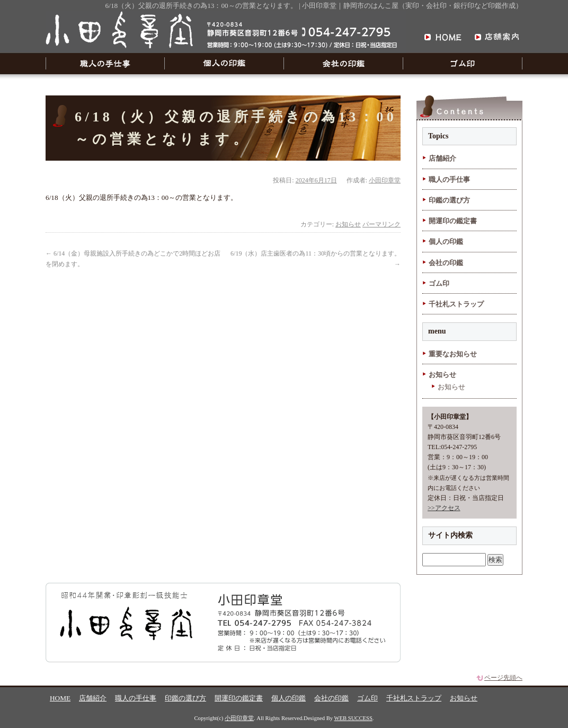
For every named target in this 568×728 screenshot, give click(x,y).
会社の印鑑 (344, 64)
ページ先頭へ (503, 678)
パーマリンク (381, 224)
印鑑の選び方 (449, 200)
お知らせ (348, 224)
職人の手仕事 (105, 64)
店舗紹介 (442, 158)
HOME (60, 698)
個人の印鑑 (224, 64)
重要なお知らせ (453, 354)
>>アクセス (444, 508)
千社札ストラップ (456, 304)
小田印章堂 (385, 180)
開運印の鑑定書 (453, 221)
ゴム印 (463, 64)
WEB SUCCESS (353, 718)
